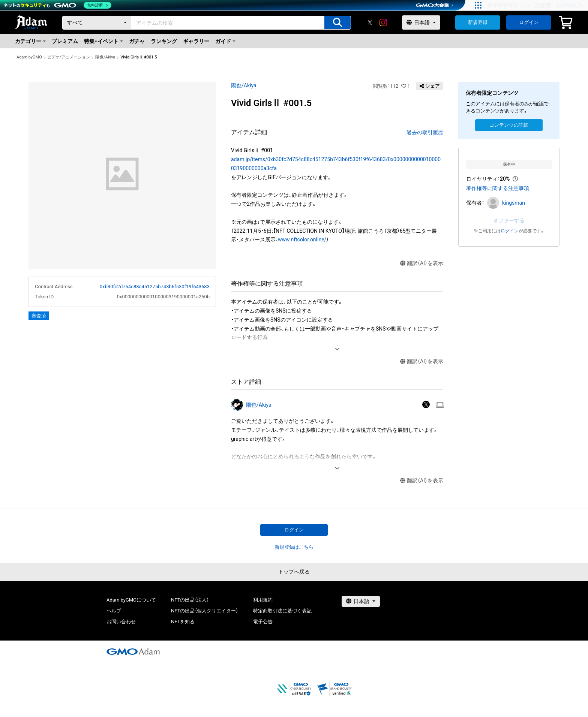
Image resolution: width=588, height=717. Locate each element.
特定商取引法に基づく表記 (282, 611)
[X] (370, 22)
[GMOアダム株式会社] (133, 651)
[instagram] (383, 22)
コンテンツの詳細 (509, 125)
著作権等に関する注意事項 (498, 188)
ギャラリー (196, 41)
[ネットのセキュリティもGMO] (58, 5)
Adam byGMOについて (131, 600)
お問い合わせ (121, 622)
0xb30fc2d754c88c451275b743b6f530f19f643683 (155, 287)
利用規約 (263, 600)
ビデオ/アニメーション (69, 57)
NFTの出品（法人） (190, 600)
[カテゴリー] (97, 23)
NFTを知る (183, 622)
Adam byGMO (29, 57)
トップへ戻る (294, 572)
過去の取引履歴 (425, 132)
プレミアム (65, 41)
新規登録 (478, 22)
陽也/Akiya (105, 57)
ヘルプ (114, 611)
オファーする (509, 220)
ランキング (164, 41)
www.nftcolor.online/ (302, 239)
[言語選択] (421, 22)
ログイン (529, 22)
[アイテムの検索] (337, 23)
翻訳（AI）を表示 (422, 263)
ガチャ (137, 41)
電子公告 (263, 622)
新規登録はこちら (294, 547)
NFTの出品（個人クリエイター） (205, 611)
